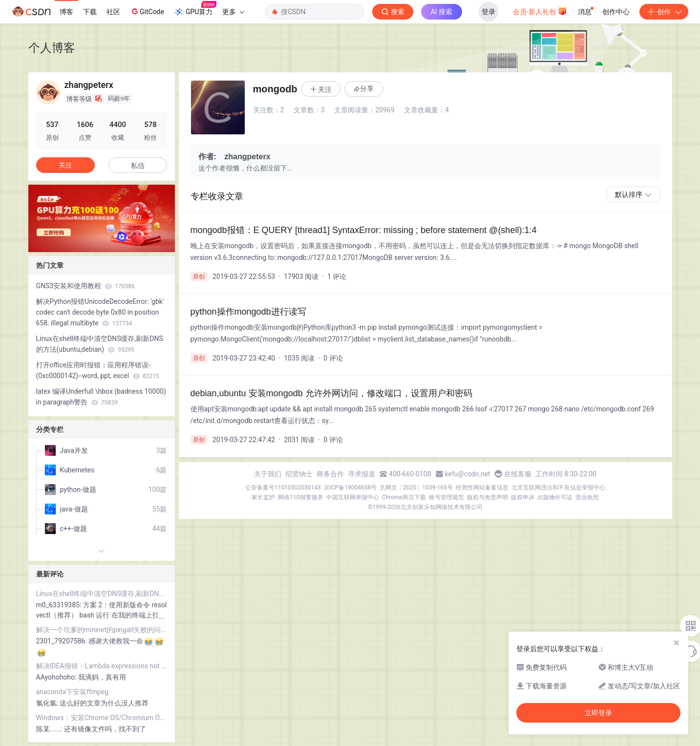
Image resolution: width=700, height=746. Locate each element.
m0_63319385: (60, 605)
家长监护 (263, 497)
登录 (488, 12)
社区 (113, 12)
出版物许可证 (555, 497)
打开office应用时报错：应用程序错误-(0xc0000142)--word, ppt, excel (98, 370)
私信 (138, 166)
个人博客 (52, 48)
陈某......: (50, 729)
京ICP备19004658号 (350, 488)
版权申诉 (523, 497)
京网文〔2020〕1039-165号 (416, 488)
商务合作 (330, 474)
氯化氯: (48, 703)
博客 (66, 12)
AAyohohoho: (57, 677)
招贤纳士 (299, 474)
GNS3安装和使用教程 (85, 286)
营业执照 (587, 497)
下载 (90, 12)
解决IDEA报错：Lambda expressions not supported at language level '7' (102, 666)
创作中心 (616, 12)
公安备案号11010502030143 (283, 488)
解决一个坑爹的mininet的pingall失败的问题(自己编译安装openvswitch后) (102, 630)
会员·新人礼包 (540, 11)
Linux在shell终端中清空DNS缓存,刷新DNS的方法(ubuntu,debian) (100, 344)
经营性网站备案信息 (482, 488)
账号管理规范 (446, 497)
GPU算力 (195, 9)
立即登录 (598, 713)
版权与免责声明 (488, 497)
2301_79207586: (63, 641)
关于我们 (268, 474)
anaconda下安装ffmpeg (73, 692)
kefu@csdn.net (468, 474)
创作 (664, 12)
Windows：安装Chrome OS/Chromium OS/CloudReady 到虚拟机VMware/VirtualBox (102, 718)
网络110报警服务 (300, 497)
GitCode (147, 11)
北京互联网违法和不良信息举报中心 (558, 488)
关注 (65, 165)
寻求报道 (361, 474)
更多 (233, 12)
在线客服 (518, 474)
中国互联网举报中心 (353, 497)
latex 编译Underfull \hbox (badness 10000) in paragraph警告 (101, 397)
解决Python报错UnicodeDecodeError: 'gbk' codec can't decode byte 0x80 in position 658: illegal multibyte (100, 312)
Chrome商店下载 (404, 497)
